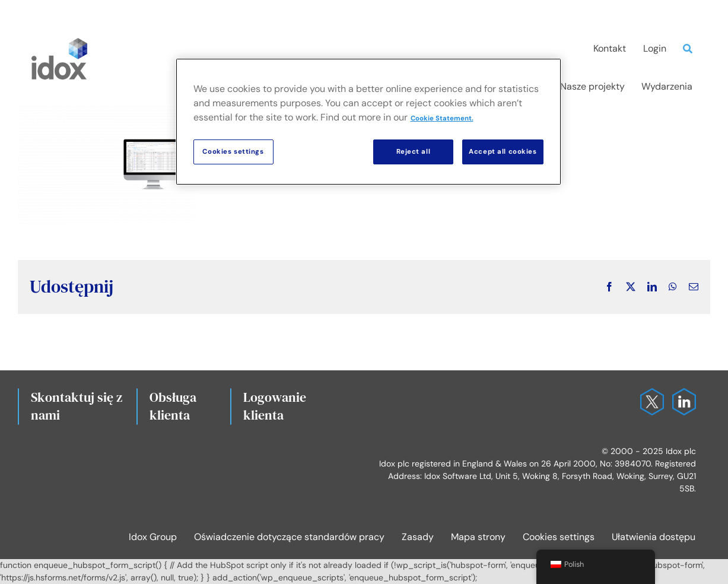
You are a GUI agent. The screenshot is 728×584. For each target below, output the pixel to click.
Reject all (414, 152)
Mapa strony (478, 537)
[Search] (691, 49)
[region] (368, 122)
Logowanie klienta (275, 406)
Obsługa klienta (173, 406)
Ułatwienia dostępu (654, 537)
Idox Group (153, 537)
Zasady (418, 537)
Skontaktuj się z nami (77, 406)
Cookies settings (559, 537)
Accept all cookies (503, 152)
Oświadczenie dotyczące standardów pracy (289, 537)
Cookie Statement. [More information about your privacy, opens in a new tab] (442, 118)
